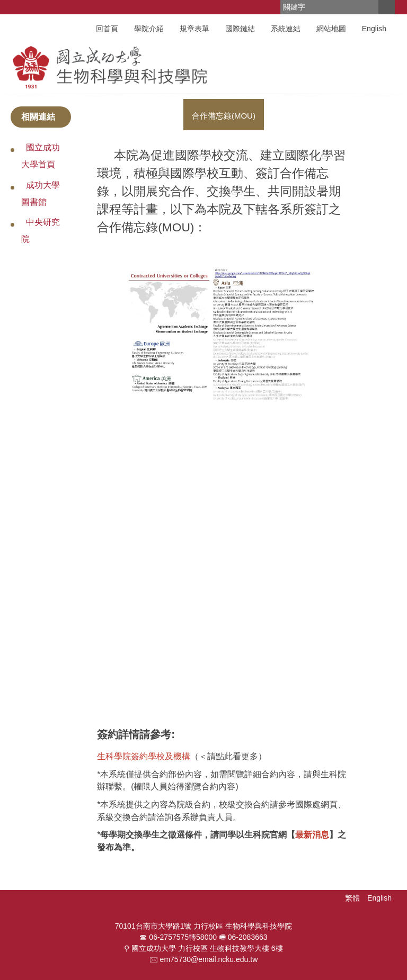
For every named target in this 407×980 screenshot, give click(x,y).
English (374, 29)
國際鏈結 (240, 29)
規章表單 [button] (194, 29)
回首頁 (107, 29)
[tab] (224, 114)
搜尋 (386, 7)
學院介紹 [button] (149, 29)
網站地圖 (331, 29)
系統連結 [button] (286, 29)
